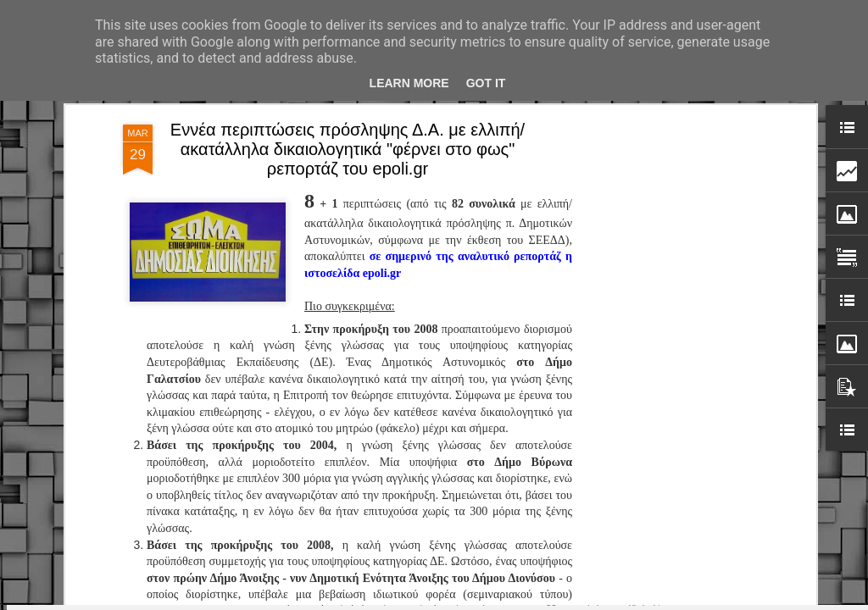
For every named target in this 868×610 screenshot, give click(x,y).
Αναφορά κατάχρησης (615, 601)
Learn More (409, 83)
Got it (486, 83)
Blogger (548, 601)
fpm (487, 601)
